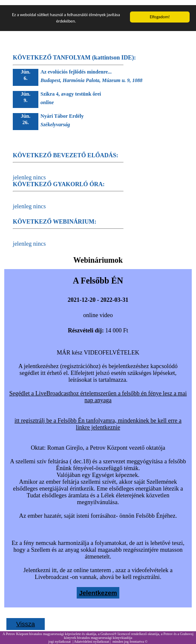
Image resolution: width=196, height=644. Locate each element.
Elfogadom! (160, 12)
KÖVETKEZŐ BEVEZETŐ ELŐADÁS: (65, 150)
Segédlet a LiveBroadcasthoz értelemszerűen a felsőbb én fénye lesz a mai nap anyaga (98, 392)
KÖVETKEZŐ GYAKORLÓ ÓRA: (59, 179)
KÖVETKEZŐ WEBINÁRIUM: (55, 217)
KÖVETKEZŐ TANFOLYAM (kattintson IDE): (74, 52)
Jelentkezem (98, 588)
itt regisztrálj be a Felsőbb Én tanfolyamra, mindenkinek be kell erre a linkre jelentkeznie (98, 419)
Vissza (26, 619)
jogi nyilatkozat (60, 637)
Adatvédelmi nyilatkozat (91, 637)
